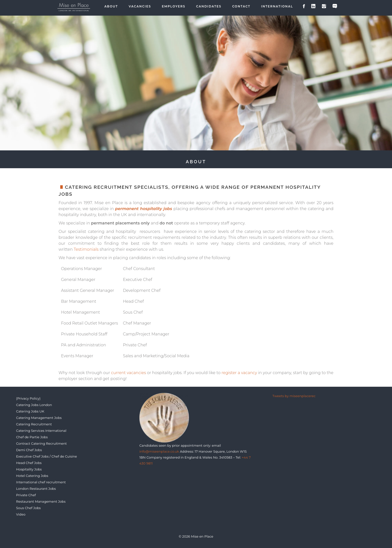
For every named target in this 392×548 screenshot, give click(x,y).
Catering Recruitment (34, 424)
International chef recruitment (41, 482)
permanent (127, 209)
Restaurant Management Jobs (41, 501)
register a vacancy (239, 373)
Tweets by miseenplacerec (294, 396)
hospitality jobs (156, 209)
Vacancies (140, 6)
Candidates (209, 6)
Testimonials (86, 249)
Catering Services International (41, 431)
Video (21, 514)
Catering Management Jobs (39, 418)
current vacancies (129, 373)
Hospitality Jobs (29, 469)
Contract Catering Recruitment (41, 443)
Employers (174, 6)
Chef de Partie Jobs (32, 437)
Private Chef (26, 495)
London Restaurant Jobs (36, 489)
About (111, 6)
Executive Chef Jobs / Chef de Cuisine (47, 456)
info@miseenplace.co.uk (159, 451)
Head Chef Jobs (29, 463)
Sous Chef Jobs (28, 508)
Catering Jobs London (34, 405)
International (277, 6)
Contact (241, 6)
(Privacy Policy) (28, 398)
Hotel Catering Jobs (32, 476)
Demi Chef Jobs (29, 450)
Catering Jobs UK (30, 411)
